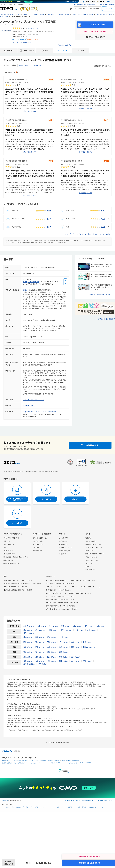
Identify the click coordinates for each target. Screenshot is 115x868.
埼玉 (62, 630)
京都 (37, 647)
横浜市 (31, 633)
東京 (89, 630)
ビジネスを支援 (34, 807)
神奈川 (26, 633)
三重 (62, 637)
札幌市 (31, 626)
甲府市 (78, 642)
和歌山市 (92, 647)
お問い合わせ (63, 541)
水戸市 (30, 630)
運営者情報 (62, 554)
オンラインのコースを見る (22, 42)
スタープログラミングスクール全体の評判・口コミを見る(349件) (87, 234)
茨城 (25, 630)
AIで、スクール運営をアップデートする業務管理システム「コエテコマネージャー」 (70, 593)
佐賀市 (42, 661)
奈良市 (78, 647)
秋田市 (79, 626)
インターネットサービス (8, 807)
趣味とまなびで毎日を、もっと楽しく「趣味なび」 (61, 606)
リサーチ (63, 807)
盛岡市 (55, 626)
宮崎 (85, 661)
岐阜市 (30, 637)
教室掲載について (64, 544)
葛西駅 (25, 290)
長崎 (49, 661)
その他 (101, 807)
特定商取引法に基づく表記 (93, 544)
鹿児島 (26, 664)
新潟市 (30, 642)
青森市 (43, 626)
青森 (38, 626)
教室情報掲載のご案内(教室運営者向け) (85, 4)
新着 (5, 547)
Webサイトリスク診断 (54, 761)
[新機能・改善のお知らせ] (71, 9)
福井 (61, 642)
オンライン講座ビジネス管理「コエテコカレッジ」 (61, 596)
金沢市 (54, 642)
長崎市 (54, 661)
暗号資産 (84, 807)
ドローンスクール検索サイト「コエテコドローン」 (61, 584)
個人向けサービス (93, 807)
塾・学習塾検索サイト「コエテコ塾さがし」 (59, 590)
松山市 (54, 652)
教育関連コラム (8, 560)
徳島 (25, 652)
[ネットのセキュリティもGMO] (17, 2)
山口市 (78, 657)
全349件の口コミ (33, 28)
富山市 (42, 642)
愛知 (49, 637)
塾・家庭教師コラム (9, 554)
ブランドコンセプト (91, 557)
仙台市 (67, 626)
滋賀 (25, 647)
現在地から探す (37, 551)
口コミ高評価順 (24, 65)
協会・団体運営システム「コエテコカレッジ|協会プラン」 (63, 609)
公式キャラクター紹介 (92, 560)
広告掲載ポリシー (91, 570)
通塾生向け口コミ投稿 (106, 319)
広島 (61, 657)
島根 (37, 657)
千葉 (77, 630)
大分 (73, 661)
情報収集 (70, 807)
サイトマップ (89, 566)
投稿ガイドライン (91, 551)
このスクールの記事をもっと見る (99, 294)
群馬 (50, 630)
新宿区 (93, 630)
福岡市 (30, 661)
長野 (85, 642)
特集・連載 (7, 541)
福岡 (25, 661)
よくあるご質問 (64, 538)
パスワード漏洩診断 (41, 761)
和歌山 (85, 647)
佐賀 (37, 661)
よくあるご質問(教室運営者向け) (106, 4)
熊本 (61, 661)
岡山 (49, 657)
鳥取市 (30, 657)
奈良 (73, 647)
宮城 (62, 626)
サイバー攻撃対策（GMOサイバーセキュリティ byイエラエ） (29, 763)
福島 (98, 626)
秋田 (74, 626)
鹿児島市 (32, 664)
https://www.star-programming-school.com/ (40, 411)
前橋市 (55, 630)
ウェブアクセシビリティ (93, 563)
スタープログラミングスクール (34, 400)
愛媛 (49, 652)
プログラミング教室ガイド (11, 538)
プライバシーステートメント (94, 547)
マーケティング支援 (54, 807)
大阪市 (54, 647)
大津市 (30, 647)
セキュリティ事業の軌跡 (85, 763)
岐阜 (25, 637)
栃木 (37, 630)
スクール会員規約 (91, 541)
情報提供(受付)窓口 (65, 551)
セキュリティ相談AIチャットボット (70, 760)
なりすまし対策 (73, 763)
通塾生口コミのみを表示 (101, 66)
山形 (86, 626)
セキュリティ (44, 807)
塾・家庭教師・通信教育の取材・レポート (16, 557)
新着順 (14, 65)
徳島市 (30, 652)
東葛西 (37, 282)
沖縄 (40, 664)
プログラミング (8, 551)
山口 (73, 657)
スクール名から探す (39, 544)
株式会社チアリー (29, 406)
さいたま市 (68, 630)
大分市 (78, 661)
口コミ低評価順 (37, 65)
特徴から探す (37, 547)
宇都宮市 (42, 630)
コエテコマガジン (9, 544)
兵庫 (61, 647)
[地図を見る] (65, 282)
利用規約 (88, 538)
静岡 (37, 637)
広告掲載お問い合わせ (66, 547)
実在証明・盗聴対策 (7, 763)
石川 (49, 642)
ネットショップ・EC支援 (22, 807)
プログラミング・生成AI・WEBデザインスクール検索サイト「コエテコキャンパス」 (71, 580)
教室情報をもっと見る (65, 45)
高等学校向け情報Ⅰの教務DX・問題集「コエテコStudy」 (63, 603)
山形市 (91, 626)
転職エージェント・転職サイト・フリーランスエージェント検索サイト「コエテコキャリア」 (73, 587)
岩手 (50, 626)
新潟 (25, 642)
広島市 (66, 657)
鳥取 (25, 657)
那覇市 (45, 664)
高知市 (66, 652)
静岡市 (42, 637)
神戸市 (66, 647)
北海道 (26, 626)
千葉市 (81, 630)
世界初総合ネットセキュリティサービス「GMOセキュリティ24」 (18, 761)
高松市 (42, 652)
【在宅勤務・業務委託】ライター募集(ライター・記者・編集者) (22, 584)
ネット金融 (77, 807)
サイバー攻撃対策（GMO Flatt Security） (57, 763)
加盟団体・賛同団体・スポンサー (95, 554)
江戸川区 (31, 282)
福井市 (66, 642)
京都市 (42, 647)
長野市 (89, 642)
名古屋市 (54, 637)
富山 (37, 642)
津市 (66, 637)
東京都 (25, 282)
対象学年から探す (38, 541)
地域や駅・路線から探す (40, 538)
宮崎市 (89, 661)
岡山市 (54, 657)
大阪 (49, 647)
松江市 (42, 657)
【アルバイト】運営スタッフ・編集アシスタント (18, 580)
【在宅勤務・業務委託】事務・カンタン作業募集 (18, 590)
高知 (61, 652)
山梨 (73, 642)
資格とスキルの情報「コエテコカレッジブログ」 (60, 599)
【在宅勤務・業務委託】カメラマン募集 (15, 587)
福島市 (103, 626)
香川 (37, 652)
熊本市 (66, 661)
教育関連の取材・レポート (11, 563)
